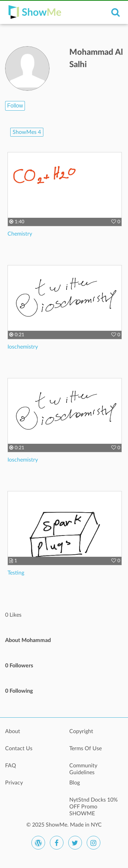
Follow (15, 106)
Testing (16, 573)
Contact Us (19, 749)
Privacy (14, 783)
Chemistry (20, 234)
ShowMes (27, 132)
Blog (75, 783)
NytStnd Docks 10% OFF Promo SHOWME (94, 804)
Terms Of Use (86, 749)
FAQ (11, 766)
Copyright (81, 731)
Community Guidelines (83, 769)
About (13, 731)
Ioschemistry (23, 347)
